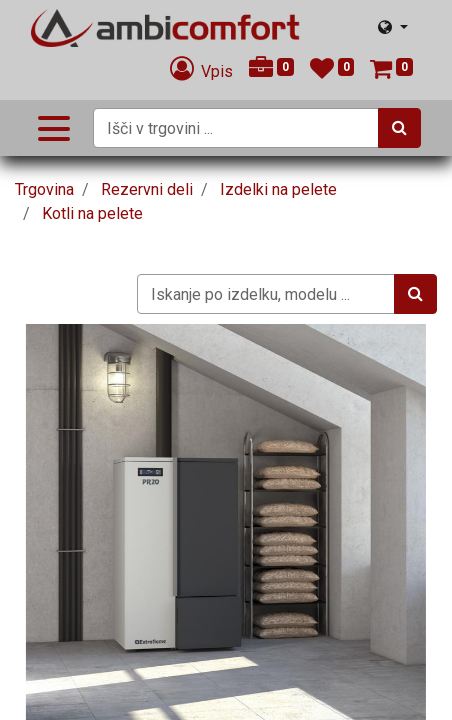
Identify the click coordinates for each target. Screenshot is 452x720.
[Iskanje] (399, 128)
